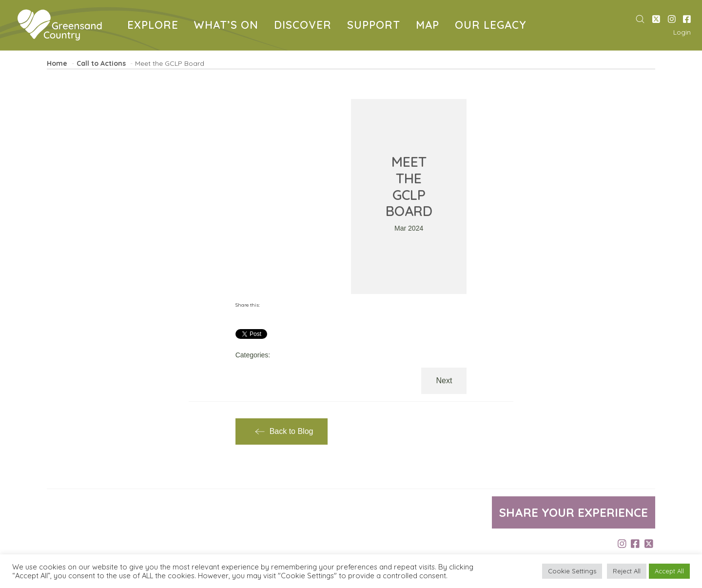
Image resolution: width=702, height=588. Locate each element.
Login (682, 32)
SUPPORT (376, 26)
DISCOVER (305, 26)
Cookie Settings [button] (572, 571)
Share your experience (574, 512)
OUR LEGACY (492, 26)
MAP (429, 26)
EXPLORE (155, 26)
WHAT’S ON (228, 26)
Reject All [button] (627, 571)
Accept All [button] (669, 571)
